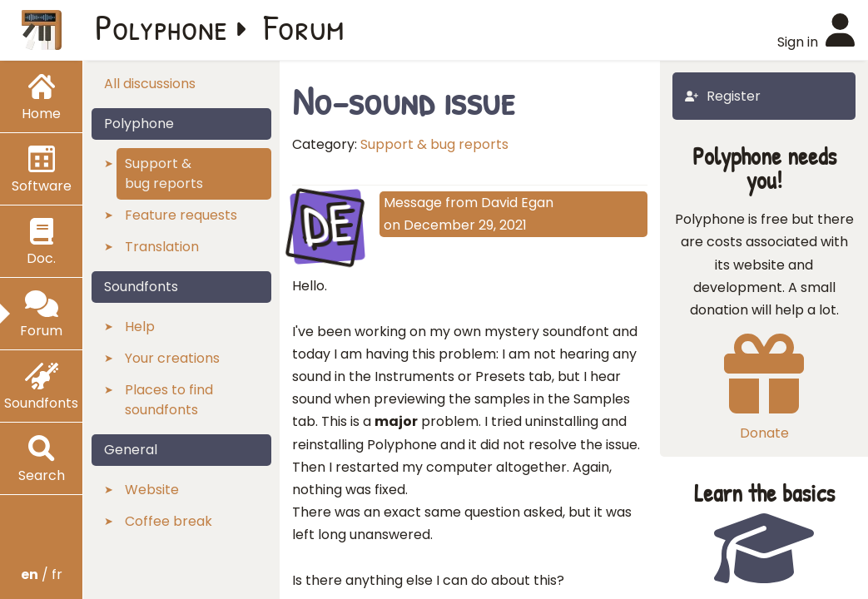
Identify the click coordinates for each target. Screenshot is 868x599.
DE (327, 225)
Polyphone (161, 27)
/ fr (42, 574)
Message (413, 203)
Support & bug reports (434, 144)
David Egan (517, 203)
